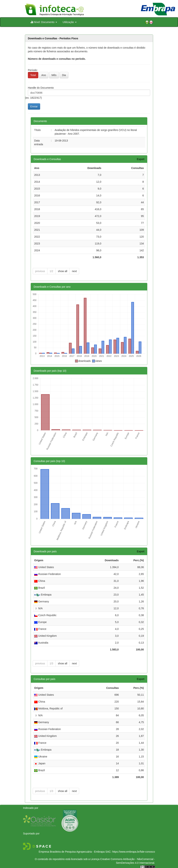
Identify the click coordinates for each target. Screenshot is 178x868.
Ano (44, 75)
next (74, 271)
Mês (54, 75)
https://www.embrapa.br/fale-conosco (134, 852)
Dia (64, 75)
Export (141, 159)
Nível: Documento (44, 22)
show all (63, 271)
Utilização (70, 22)
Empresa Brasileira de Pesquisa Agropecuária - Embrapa (72, 852)
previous (40, 271)
